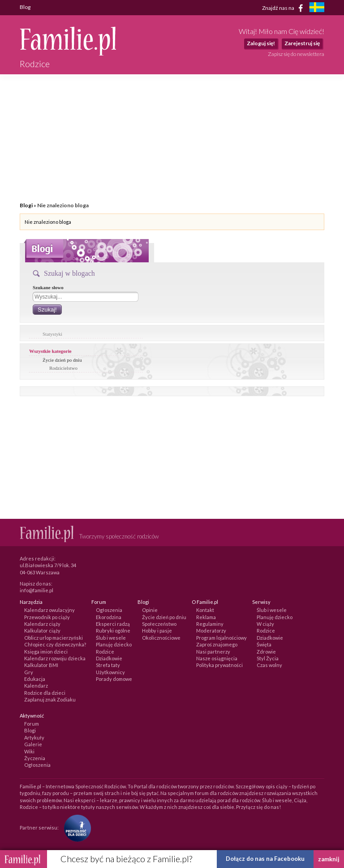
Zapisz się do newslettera (296, 54)
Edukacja (35, 679)
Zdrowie (266, 652)
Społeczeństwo (159, 624)
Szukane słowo (48, 287)
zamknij (329, 859)
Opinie (150, 610)
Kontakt (205, 610)
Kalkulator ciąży (42, 631)
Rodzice (105, 652)
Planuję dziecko (114, 644)
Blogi (26, 205)
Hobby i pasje (157, 631)
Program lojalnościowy (221, 638)
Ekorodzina (109, 617)
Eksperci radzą (113, 624)
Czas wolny (269, 665)
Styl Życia (268, 658)
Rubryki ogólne (113, 631)
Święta (264, 644)
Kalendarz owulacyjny (49, 610)
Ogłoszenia (109, 610)
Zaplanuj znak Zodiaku (50, 699)
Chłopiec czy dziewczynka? (55, 644)
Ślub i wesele (111, 638)
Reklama (206, 617)
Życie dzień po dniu (62, 360)
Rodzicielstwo (63, 368)
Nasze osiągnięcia (217, 658)
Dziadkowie (109, 658)
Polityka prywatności (219, 665)
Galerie (33, 744)
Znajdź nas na (284, 8)
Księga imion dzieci (46, 652)
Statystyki (52, 334)
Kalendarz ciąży (42, 624)
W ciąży (265, 624)
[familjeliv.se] (317, 8)
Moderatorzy (211, 631)
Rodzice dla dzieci (45, 693)
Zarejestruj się (302, 43)
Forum (32, 724)
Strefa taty (108, 665)
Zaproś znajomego (217, 644)
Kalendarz (36, 686)
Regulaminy (210, 624)
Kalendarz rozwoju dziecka (55, 658)
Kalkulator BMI (41, 665)
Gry (29, 672)
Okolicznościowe (161, 638)
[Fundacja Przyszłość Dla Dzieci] (75, 827)
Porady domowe (114, 679)
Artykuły (34, 738)
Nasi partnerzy (213, 652)
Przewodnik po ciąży (47, 617)
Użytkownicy (110, 672)
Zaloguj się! (261, 43)
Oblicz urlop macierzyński (54, 638)
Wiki (29, 751)
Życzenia (35, 758)
